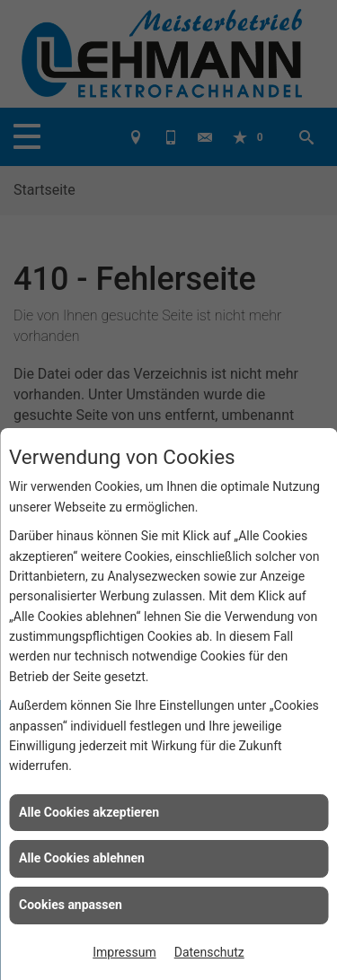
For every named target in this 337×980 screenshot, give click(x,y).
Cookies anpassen (71, 905)
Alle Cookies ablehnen (82, 858)
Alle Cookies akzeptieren (89, 812)
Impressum (124, 952)
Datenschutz (209, 952)
